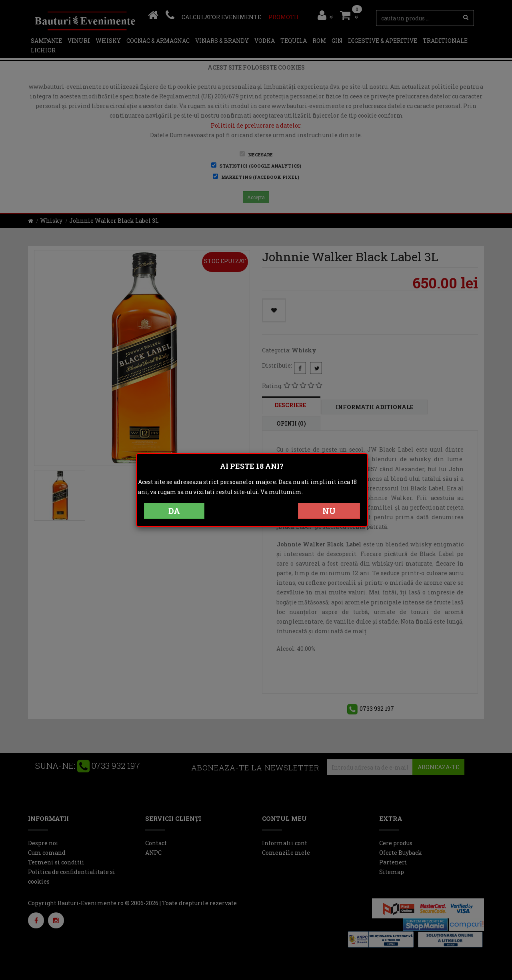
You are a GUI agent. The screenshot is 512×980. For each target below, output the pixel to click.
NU (329, 511)
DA (174, 511)
